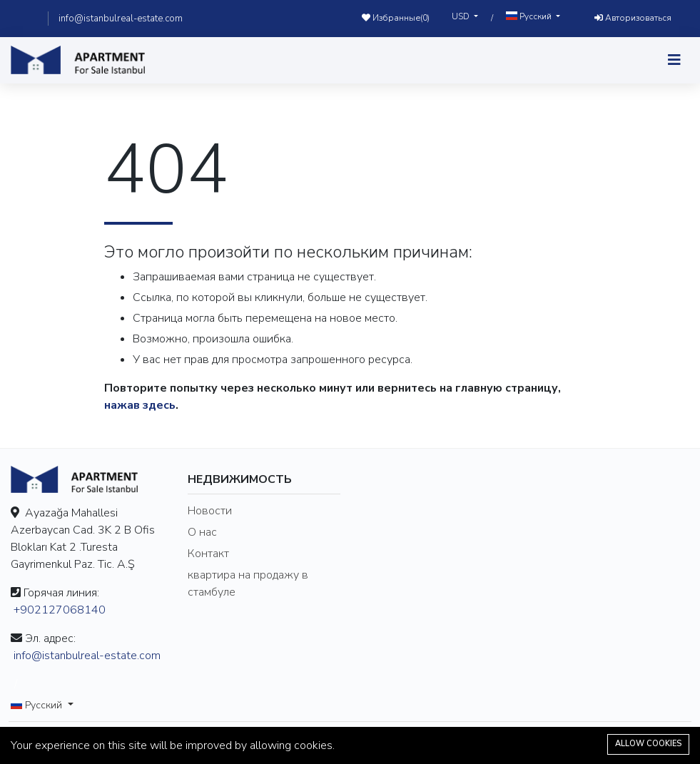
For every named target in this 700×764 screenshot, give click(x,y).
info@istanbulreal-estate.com (121, 19)
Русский (530, 16)
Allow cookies (648, 744)
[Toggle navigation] (674, 60)
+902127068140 (60, 610)
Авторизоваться (633, 18)
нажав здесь (140, 405)
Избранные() (396, 18)
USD (462, 16)
